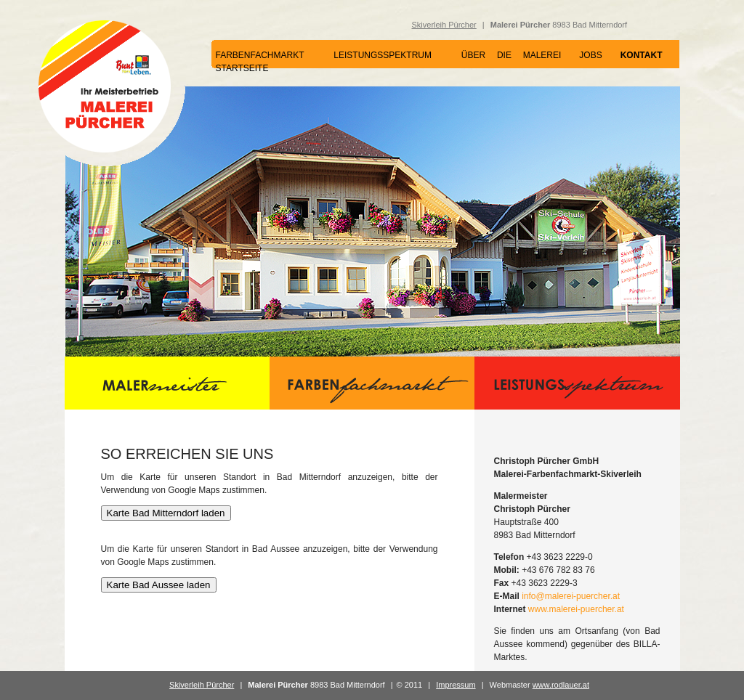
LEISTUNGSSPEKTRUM (383, 55)
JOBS (590, 55)
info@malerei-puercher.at (571, 596)
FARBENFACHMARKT (260, 55)
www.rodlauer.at (561, 685)
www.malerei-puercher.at (576, 609)
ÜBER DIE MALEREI (511, 55)
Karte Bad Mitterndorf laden (166, 513)
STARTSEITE (242, 68)
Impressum (456, 685)
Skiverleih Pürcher (444, 25)
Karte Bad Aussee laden (159, 585)
